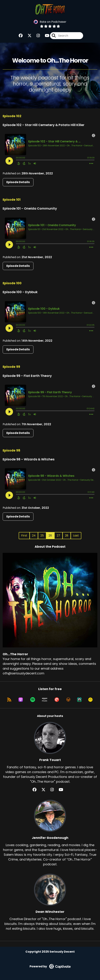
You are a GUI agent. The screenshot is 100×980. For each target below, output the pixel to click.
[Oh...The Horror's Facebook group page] (21, 36)
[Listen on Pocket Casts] (57, 700)
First (24, 536)
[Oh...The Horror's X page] (27, 36)
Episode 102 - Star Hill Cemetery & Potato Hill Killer (44, 125)
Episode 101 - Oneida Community (30, 208)
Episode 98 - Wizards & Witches (29, 459)
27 (58, 536)
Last (76, 536)
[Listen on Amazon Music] (45, 700)
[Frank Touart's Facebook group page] (37, 790)
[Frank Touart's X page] (46, 790)
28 (67, 536)
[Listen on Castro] (79, 700)
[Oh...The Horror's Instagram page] (36, 36)
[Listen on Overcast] (68, 700)
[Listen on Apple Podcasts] (21, 700)
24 (34, 536)
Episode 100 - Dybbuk (20, 292)
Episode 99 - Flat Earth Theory (27, 376)
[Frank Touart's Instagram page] (54, 790)
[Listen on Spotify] (33, 700)
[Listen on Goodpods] (90, 700)
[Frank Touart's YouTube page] (63, 790)
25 (42, 536)
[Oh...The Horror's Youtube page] (45, 36)
